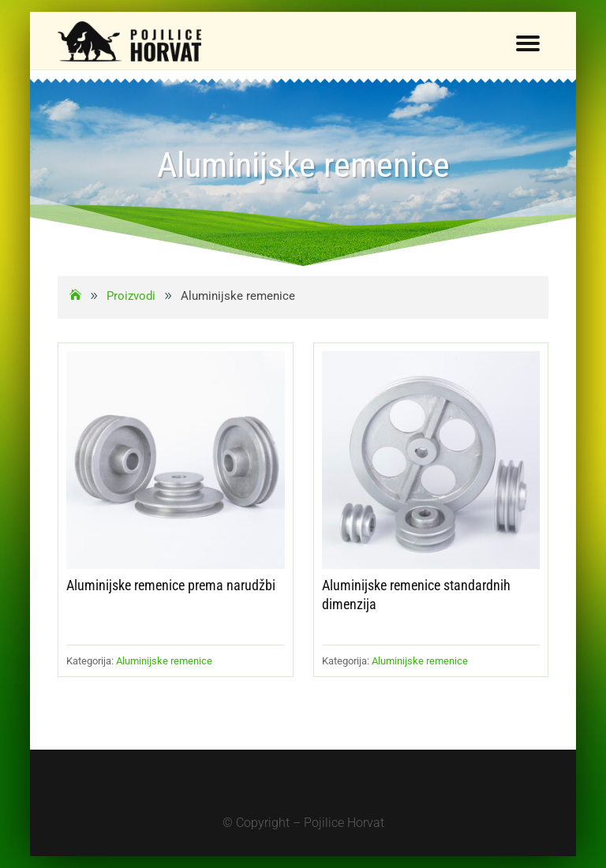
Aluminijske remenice (164, 661)
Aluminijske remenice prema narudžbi (171, 585)
